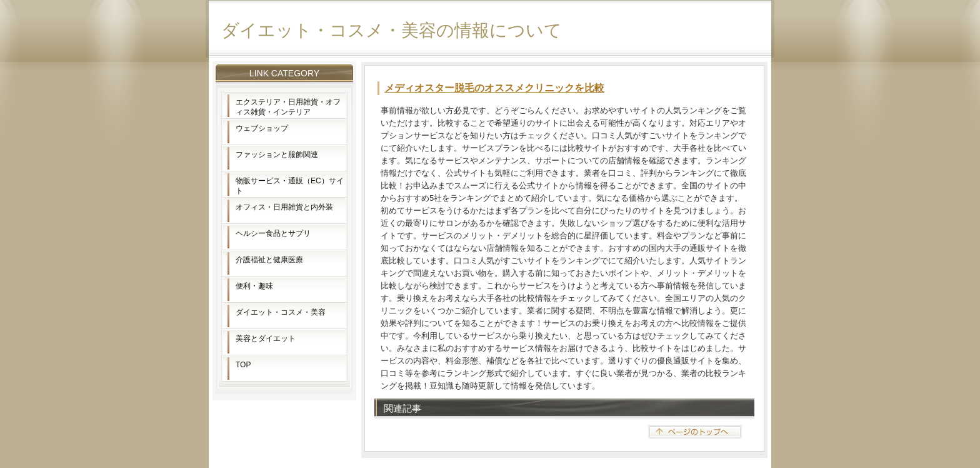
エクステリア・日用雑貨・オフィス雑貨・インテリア (288, 107)
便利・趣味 (254, 286)
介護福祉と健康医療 (269, 260)
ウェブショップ (262, 128)
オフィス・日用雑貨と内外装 (284, 207)
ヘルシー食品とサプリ (273, 233)
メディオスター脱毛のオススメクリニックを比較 (494, 88)
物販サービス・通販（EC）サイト (290, 186)
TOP (243, 365)
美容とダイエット (266, 338)
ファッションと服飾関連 (277, 155)
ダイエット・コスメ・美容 (281, 312)
